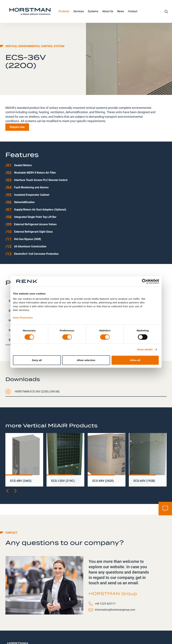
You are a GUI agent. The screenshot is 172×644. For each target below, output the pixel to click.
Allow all (135, 360)
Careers (100, 631)
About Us (108, 12)
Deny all (37, 360)
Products (64, 12)
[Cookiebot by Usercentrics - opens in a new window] (144, 281)
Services (79, 12)
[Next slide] (15, 468)
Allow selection (86, 360)
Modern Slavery (120, 631)
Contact (133, 12)
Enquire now (17, 104)
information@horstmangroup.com (115, 587)
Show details (145, 349)
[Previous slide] (8, 468)
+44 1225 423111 (105, 581)
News (121, 12)
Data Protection (23, 318)
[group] (24, 437)
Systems (93, 12)
